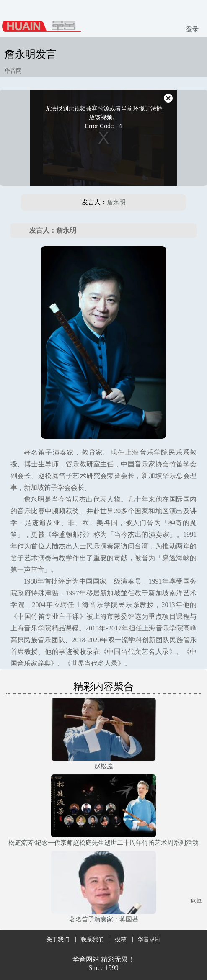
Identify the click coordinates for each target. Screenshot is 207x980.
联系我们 (92, 940)
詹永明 (116, 202)
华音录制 (149, 940)
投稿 (121, 940)
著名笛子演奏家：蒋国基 (104, 919)
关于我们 (58, 940)
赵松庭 (104, 766)
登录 (192, 29)
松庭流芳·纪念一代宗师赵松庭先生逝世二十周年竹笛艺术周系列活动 (103, 843)
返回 (197, 900)
